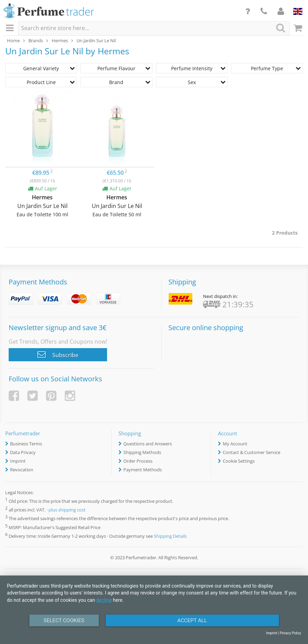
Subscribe (58, 354)
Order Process (138, 461)
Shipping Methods (142, 452)
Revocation (22, 470)
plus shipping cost (67, 510)
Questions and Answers (148, 444)
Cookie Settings (239, 461)
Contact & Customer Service (252, 452)
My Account (235, 444)
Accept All (192, 620)
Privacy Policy (290, 633)
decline (104, 600)
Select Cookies (64, 620)
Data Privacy (23, 452)
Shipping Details (170, 536)
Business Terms (26, 444)
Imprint (18, 461)
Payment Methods (143, 470)
